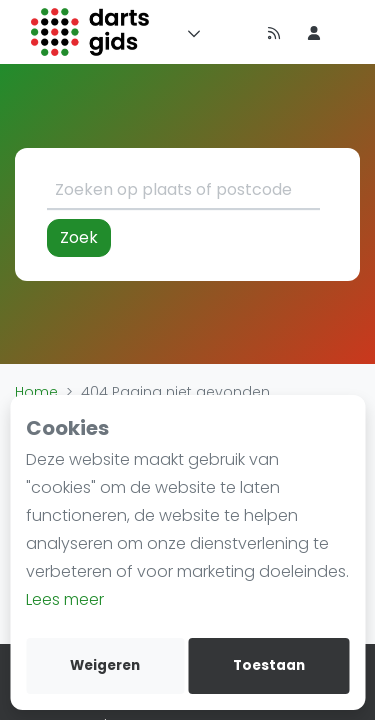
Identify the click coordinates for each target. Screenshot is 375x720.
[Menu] (190, 32)
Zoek (79, 237)
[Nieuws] (274, 32)
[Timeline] (234, 32)
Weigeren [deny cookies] (105, 665)
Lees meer (65, 599)
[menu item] (314, 32)
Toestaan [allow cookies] (269, 665)
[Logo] (90, 32)
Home (36, 392)
